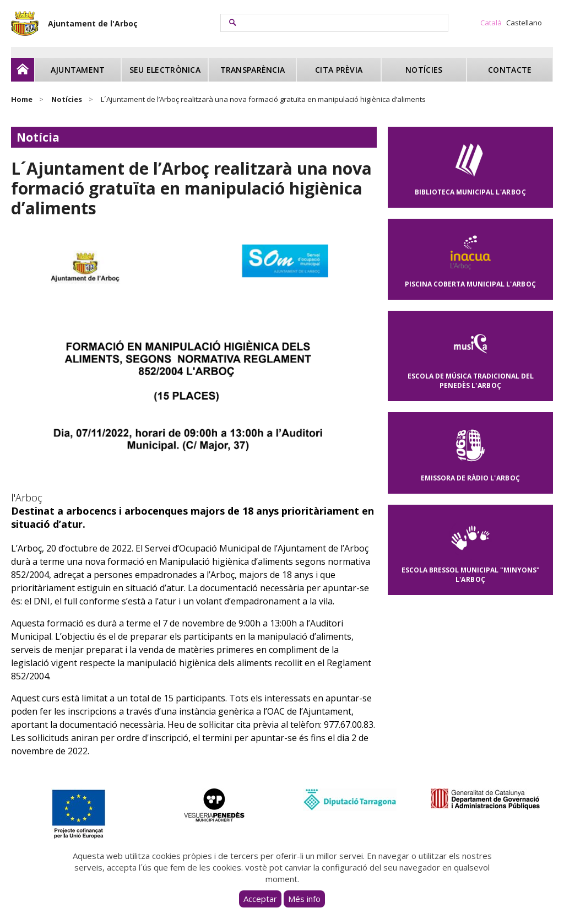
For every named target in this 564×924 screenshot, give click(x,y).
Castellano (524, 23)
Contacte (510, 70)
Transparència (253, 70)
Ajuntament (78, 70)
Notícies (424, 70)
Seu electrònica (165, 70)
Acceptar (260, 899)
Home (22, 99)
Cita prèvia (339, 70)
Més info (304, 899)
